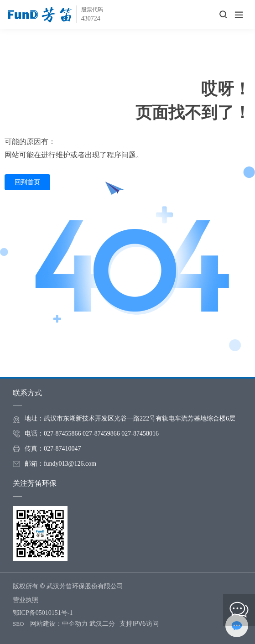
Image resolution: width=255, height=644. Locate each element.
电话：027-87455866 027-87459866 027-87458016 (92, 434)
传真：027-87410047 (53, 449)
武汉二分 (102, 623)
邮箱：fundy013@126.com (60, 464)
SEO (18, 624)
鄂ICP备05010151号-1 (43, 613)
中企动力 (75, 623)
